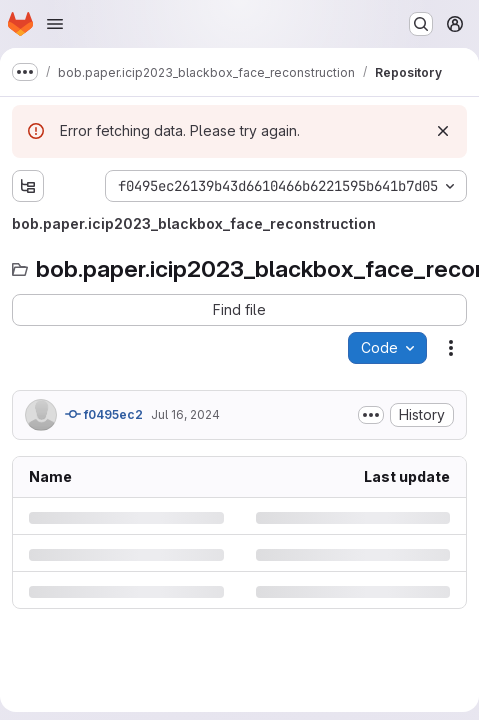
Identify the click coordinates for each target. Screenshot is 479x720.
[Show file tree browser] (28, 186)
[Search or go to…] (421, 24)
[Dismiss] (443, 131)
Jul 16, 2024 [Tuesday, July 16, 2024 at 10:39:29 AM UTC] (185, 414)
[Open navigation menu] (55, 24)
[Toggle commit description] (371, 415)
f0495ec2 (104, 414)
